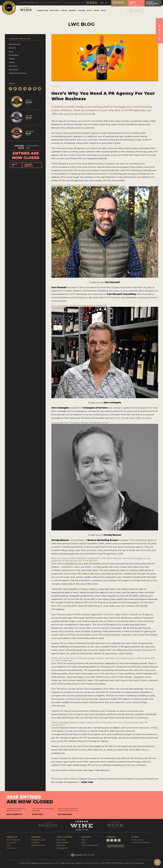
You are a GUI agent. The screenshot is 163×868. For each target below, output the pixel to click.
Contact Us (11, 848)
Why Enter (61, 845)
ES (106, 3)
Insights (12, 48)
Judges (64, 11)
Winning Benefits (29, 165)
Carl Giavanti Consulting (121, 294)
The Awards (11, 843)
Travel (12, 59)
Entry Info (54, 11)
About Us (15, 165)
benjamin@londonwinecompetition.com (41, 863)
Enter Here (61, 840)
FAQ (8, 845)
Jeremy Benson (112, 535)
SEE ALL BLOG (81, 20)
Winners (72, 11)
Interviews (14, 55)
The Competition (14, 840)
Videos (96, 11)
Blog (89, 11)
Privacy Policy (137, 840)
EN (102, 3)
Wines (103, 11)
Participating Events (90, 845)
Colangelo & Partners (96, 408)
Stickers (82, 11)
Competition (42, 11)
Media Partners (38, 845)
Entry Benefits (14, 814)
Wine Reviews (15, 44)
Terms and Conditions (141, 843)
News (11, 52)
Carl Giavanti (112, 282)
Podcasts (13, 66)
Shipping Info (62, 848)
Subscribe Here (115, 846)
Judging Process (38, 840)
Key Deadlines (65, 814)
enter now (87, 782)
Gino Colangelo (112, 403)
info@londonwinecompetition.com (74, 863)
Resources (13, 70)
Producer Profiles (17, 73)
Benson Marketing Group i (103, 540)
